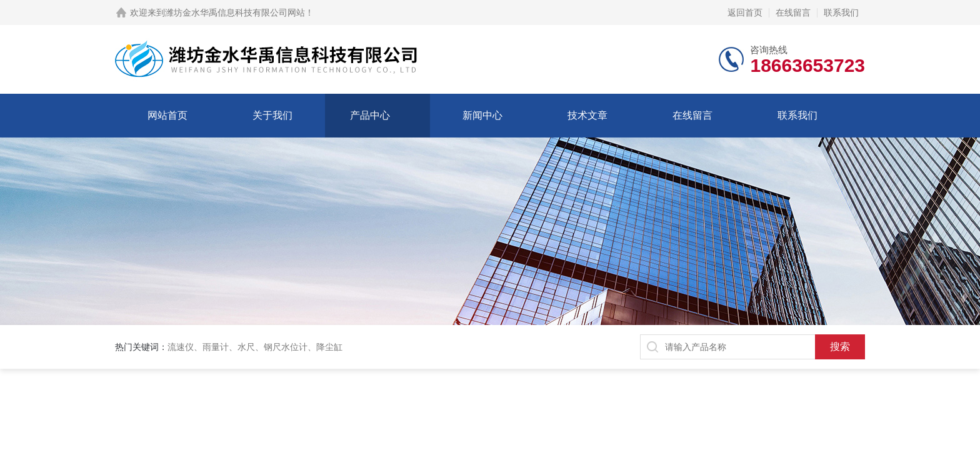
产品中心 (370, 115)
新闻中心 (482, 115)
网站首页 (167, 115)
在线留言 (793, 12)
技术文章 (587, 115)
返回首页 (745, 12)
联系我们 (841, 12)
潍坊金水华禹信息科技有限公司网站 (235, 12)
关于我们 (272, 115)
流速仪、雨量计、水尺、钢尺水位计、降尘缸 (255, 347)
